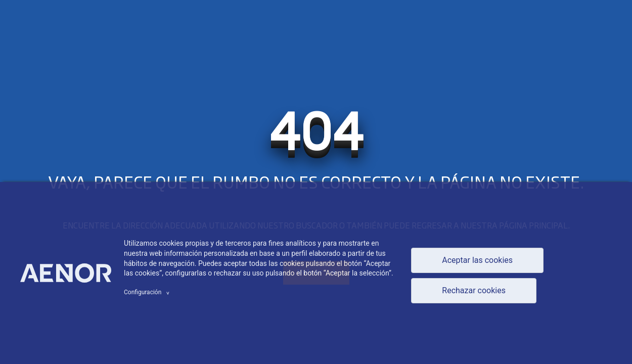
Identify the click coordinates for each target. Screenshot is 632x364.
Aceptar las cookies (477, 260)
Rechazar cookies (474, 290)
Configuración (148, 292)
